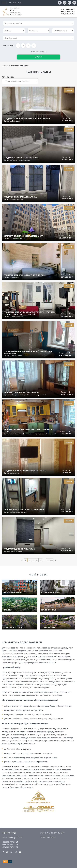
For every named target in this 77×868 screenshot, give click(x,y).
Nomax (54, 837)
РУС (14, 3)
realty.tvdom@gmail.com (12, 838)
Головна (5, 65)
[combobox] (14, 31)
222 (52, 560)
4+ (34, 46)
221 (48, 560)
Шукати (38, 57)
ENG (20, 3)
